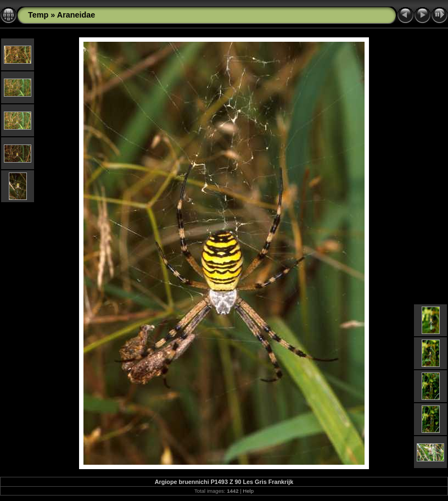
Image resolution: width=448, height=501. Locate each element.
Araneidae (76, 15)
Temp (38, 15)
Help (248, 491)
